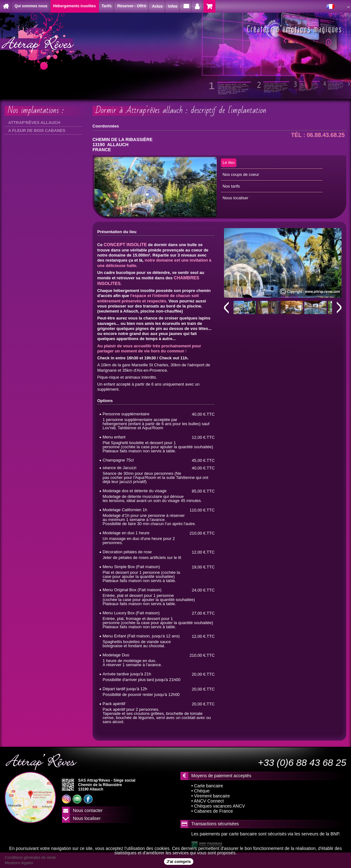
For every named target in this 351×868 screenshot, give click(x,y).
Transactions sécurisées (215, 824)
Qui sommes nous (31, 6)
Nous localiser (87, 818)
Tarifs (106, 6)
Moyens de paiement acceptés (221, 776)
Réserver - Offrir (132, 6)
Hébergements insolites (74, 6)
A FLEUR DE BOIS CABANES (37, 130)
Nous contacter (88, 810)
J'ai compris (179, 862)
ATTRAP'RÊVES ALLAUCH (34, 123)
